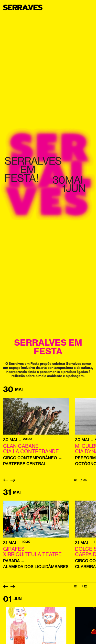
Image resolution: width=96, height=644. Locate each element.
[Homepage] (26, 8)
